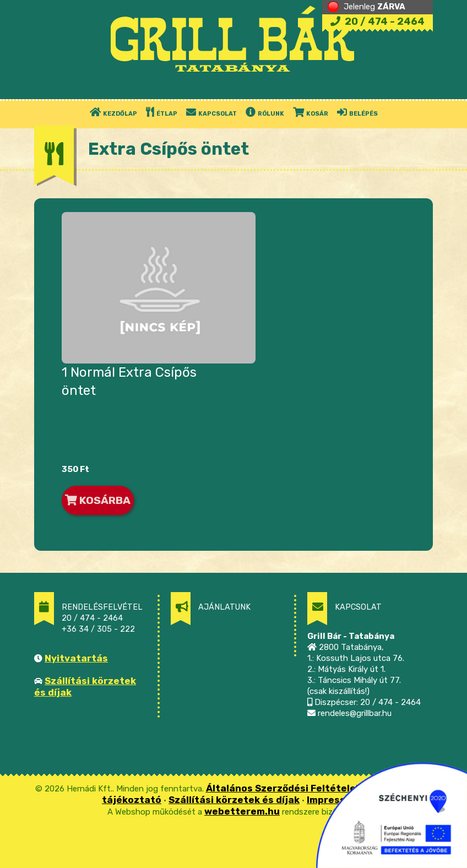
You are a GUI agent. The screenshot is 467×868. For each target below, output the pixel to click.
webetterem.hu (242, 811)
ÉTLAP (162, 112)
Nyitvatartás (76, 658)
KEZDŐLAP (113, 112)
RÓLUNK (265, 112)
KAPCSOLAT (211, 112)
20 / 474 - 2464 (378, 21)
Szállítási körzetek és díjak (234, 800)
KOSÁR (311, 112)
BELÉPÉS (357, 112)
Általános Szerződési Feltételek (284, 788)
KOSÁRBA (98, 500)
